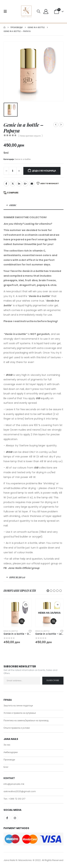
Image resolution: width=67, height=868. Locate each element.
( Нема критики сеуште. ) (30, 136)
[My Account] (46, 11)
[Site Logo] (26, 11)
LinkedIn (19, 184)
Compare (13, 193)
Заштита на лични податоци (18, 706)
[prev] (56, 125)
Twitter (13, 184)
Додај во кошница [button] (26, 605)
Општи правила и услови (17, 728)
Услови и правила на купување (20, 713)
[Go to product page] (18, 613)
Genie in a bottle (22, 159)
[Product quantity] (13, 171)
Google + (25, 184)
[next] (61, 125)
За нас (7, 745)
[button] (6, 11)
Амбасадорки (11, 752)
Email (32, 184)
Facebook (6, 184)
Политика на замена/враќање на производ (26, 720)
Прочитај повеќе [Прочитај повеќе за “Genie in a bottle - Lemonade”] (58, 605)
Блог (6, 767)
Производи (9, 760)
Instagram (15, 818)
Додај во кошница (44, 171)
